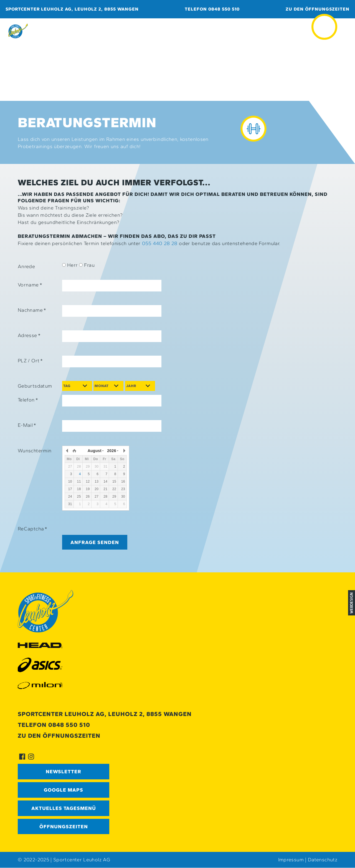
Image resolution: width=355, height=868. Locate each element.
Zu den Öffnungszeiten (318, 9)
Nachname (32, 310)
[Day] (77, 386)
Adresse (29, 335)
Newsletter (64, 772)
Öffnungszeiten (64, 827)
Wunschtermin (35, 451)
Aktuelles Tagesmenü (64, 808)
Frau (87, 265)
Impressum (291, 860)
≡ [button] (324, 19)
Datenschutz (323, 860)
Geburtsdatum (35, 386)
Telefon (28, 400)
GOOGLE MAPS (64, 790)
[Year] (140, 386)
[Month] (108, 386)
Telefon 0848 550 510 (212, 9)
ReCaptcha (33, 529)
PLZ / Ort (30, 361)
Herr (70, 265)
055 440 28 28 (160, 243)
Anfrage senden (95, 542)
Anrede (26, 266)
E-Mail (27, 425)
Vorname (30, 285)
